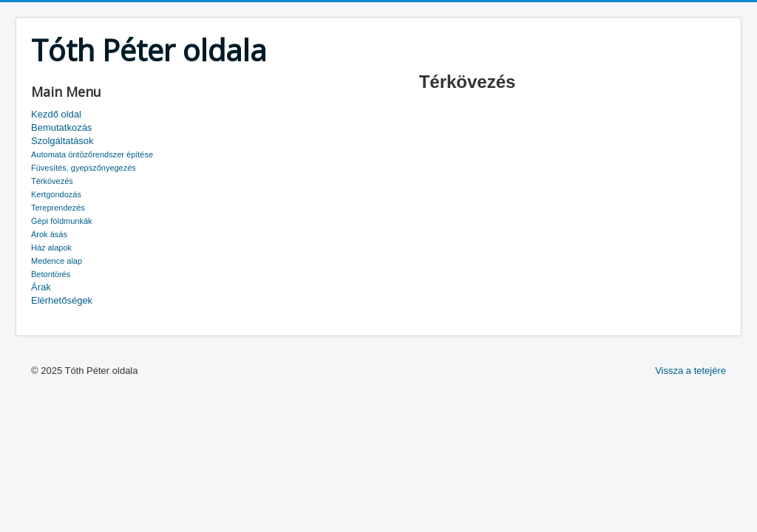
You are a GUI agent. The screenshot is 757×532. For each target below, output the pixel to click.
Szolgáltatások (62, 141)
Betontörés (51, 274)
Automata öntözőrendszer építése (92, 154)
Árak (41, 287)
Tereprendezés (58, 208)
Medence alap (57, 261)
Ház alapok (51, 248)
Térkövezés (52, 181)
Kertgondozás (56, 194)
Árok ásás (49, 234)
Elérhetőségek (62, 300)
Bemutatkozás (61, 127)
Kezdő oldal (56, 114)
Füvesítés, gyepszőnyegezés (84, 168)
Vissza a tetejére (690, 371)
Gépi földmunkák (62, 221)
